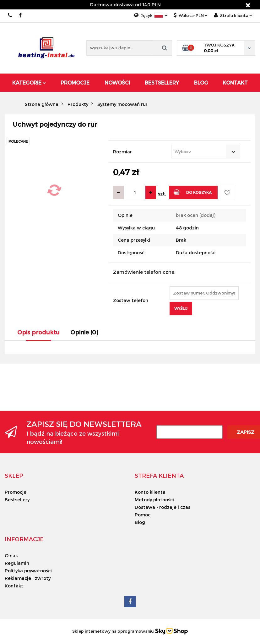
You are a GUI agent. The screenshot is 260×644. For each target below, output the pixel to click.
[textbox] (200, 152)
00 (10, 15)
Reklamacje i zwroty (28, 578)
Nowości (117, 83)
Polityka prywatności (28, 571)
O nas (11, 556)
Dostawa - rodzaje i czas (162, 507)
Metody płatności (154, 500)
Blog (201, 83)
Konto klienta (150, 492)
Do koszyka (193, 192)
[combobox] (206, 152)
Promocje (75, 83)
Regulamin (17, 563)
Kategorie (29, 83)
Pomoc (143, 515)
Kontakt (235, 83)
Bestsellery (162, 83)
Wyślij (181, 308)
